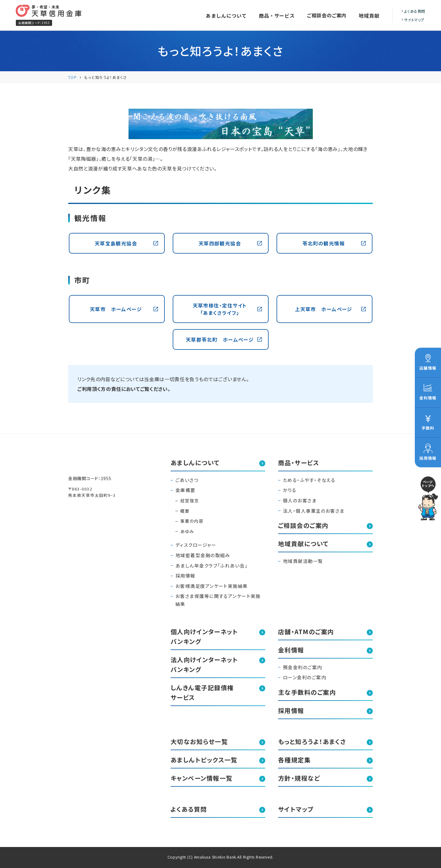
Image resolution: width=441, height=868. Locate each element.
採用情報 (185, 576)
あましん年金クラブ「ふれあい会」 (212, 566)
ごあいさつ (187, 480)
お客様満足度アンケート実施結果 (212, 586)
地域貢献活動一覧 (303, 561)
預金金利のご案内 (303, 667)
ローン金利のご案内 (305, 677)
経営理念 (190, 501)
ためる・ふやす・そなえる (309, 480)
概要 (185, 511)
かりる (290, 490)
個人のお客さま (300, 500)
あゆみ (187, 531)
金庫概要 (185, 490)
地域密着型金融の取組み (203, 555)
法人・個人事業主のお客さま (314, 511)
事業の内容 (192, 521)
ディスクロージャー (196, 545)
